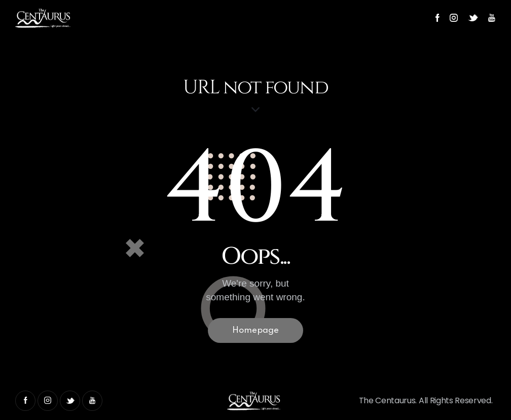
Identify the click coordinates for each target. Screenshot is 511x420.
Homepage (255, 330)
